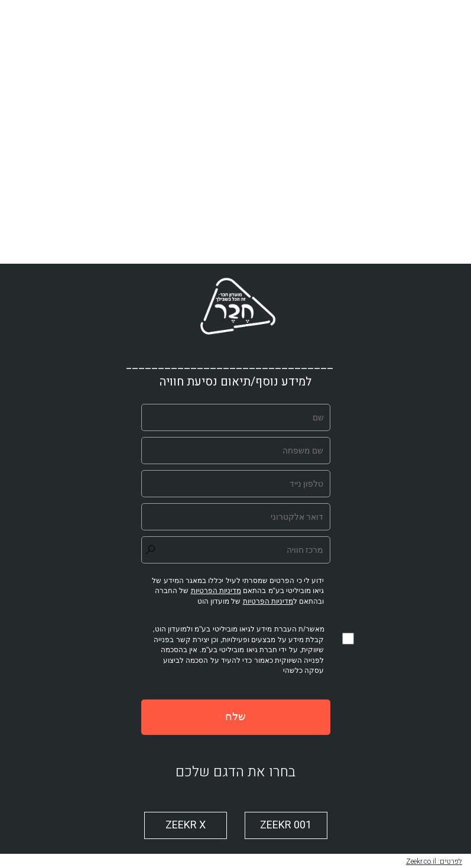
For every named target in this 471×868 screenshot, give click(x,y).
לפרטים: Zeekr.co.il (434, 861)
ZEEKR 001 (286, 825)
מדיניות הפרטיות (268, 601)
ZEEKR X (186, 825)
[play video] (236, 132)
